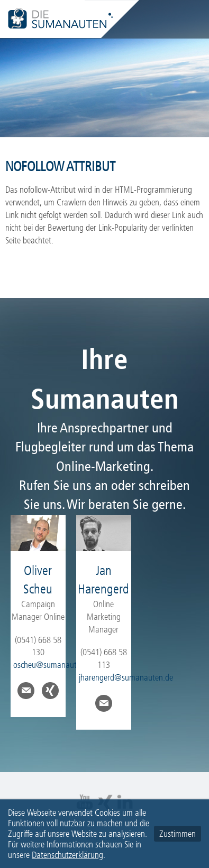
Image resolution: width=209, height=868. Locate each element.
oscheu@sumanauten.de (54, 665)
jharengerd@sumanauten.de (126, 677)
